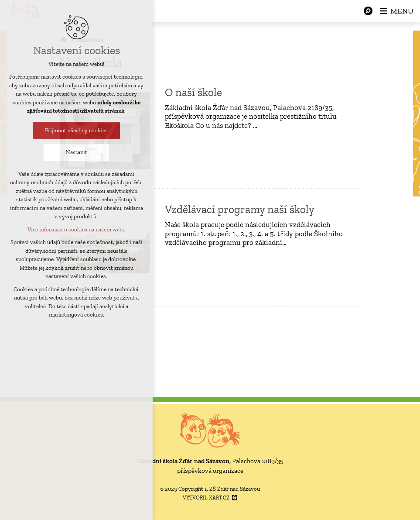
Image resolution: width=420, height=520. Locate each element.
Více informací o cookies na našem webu (73, 229)
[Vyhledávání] (368, 11)
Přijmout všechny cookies (73, 130)
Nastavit (73, 152)
